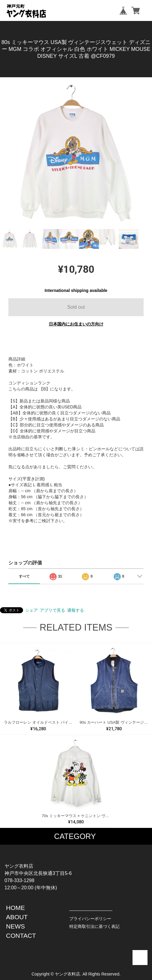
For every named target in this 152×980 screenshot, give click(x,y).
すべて (24, 576)
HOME (15, 908)
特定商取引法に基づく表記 (94, 926)
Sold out (76, 307)
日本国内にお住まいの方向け (76, 324)
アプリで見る (52, 610)
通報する (76, 610)
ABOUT (17, 917)
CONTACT (21, 936)
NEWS (15, 926)
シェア (31, 610)
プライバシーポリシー (90, 919)
